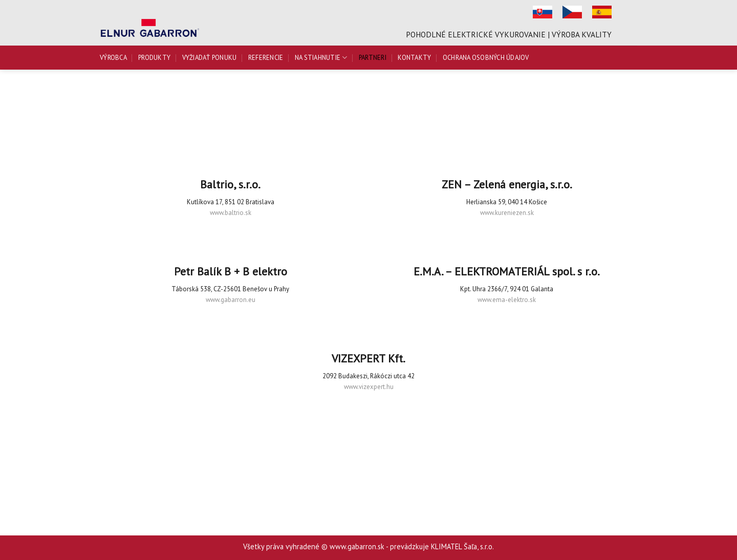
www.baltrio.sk (231, 213)
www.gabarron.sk (357, 546)
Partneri (373, 58)
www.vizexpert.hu (369, 387)
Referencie (266, 58)
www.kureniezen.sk (507, 213)
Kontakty (414, 58)
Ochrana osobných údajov (486, 58)
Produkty (154, 58)
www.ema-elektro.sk (507, 300)
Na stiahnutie (321, 58)
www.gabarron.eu (231, 300)
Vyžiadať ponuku (210, 58)
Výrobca (113, 58)
